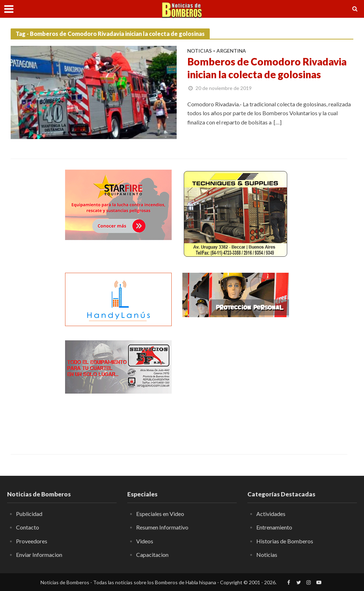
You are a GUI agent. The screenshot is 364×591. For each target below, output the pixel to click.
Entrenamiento (274, 527)
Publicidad (29, 514)
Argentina (231, 51)
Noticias (200, 51)
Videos (145, 541)
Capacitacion (152, 555)
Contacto (28, 527)
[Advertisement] (236, 385)
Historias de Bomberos (285, 541)
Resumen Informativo (162, 527)
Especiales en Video (160, 514)
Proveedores (32, 541)
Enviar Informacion (39, 555)
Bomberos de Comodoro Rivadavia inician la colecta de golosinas (267, 68)
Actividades (271, 514)
